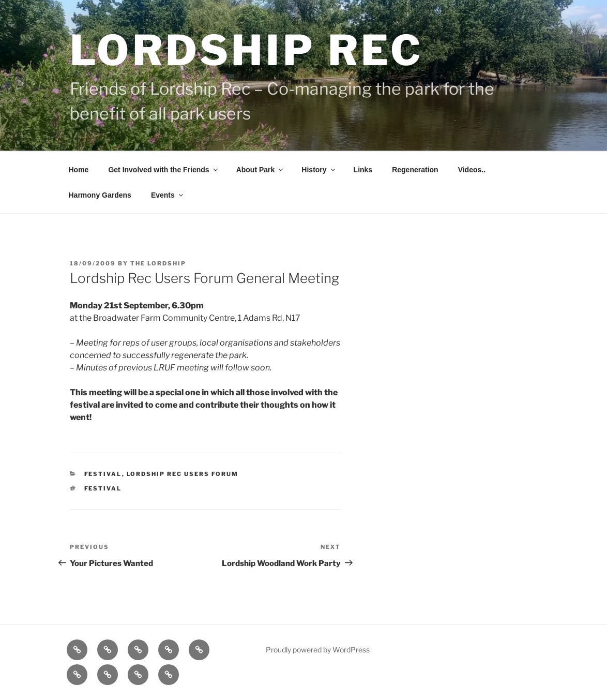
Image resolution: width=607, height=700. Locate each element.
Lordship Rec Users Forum (183, 474)
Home (79, 170)
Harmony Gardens (100, 195)
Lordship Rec (247, 50)
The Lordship (158, 263)
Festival (103, 474)
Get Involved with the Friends (163, 170)
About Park (261, 170)
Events (168, 195)
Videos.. (472, 170)
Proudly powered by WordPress (318, 650)
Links (363, 170)
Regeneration (415, 170)
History (319, 170)
